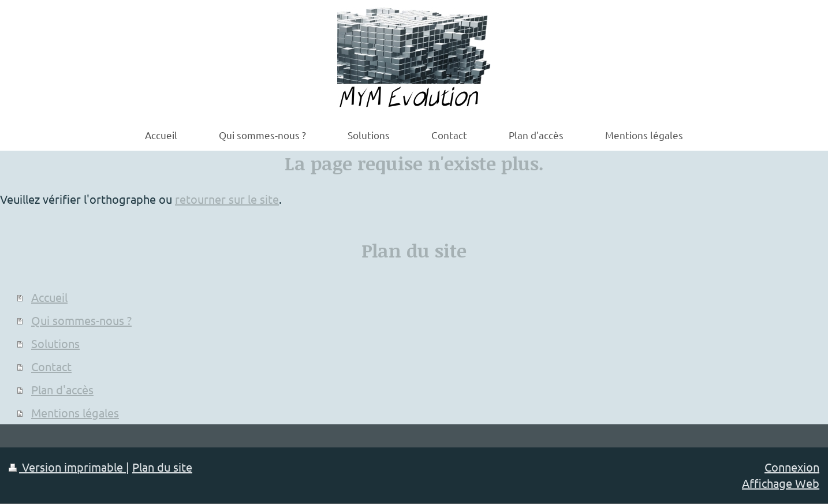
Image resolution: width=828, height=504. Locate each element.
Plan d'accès (62, 389)
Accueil (49, 297)
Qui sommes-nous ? (81, 320)
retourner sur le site (227, 199)
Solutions (55, 343)
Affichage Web (781, 483)
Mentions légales (75, 412)
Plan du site (162, 467)
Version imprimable (67, 467)
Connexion (792, 467)
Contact (51, 366)
